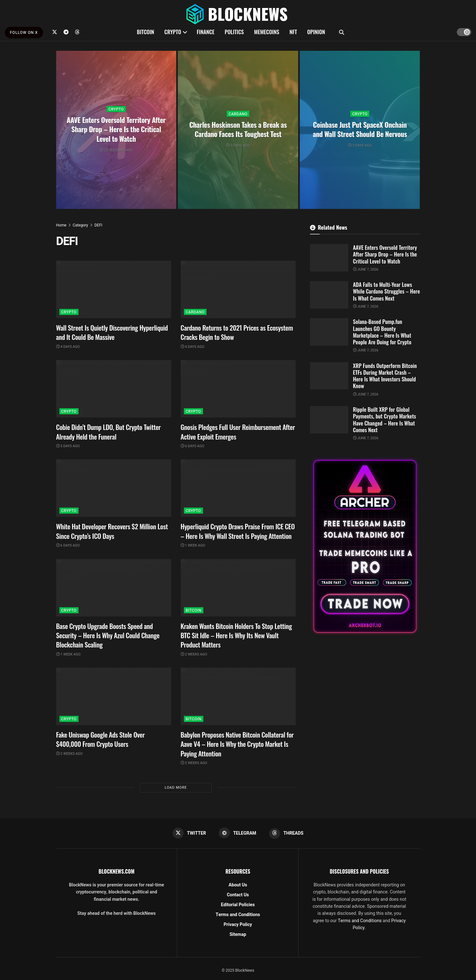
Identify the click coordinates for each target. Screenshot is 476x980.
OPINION (316, 32)
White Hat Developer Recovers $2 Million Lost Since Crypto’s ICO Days (112, 531)
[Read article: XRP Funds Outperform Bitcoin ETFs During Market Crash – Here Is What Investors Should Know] (329, 376)
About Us (238, 885)
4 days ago (68, 347)
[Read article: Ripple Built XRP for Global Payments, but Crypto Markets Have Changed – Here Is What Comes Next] (329, 420)
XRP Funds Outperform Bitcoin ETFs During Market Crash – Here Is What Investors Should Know (385, 376)
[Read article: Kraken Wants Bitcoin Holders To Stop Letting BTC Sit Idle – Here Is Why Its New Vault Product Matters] (238, 588)
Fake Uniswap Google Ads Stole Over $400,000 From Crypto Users (101, 739)
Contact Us (238, 895)
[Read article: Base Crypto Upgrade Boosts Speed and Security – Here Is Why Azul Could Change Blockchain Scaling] (114, 588)
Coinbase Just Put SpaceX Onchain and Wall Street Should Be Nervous (360, 129)
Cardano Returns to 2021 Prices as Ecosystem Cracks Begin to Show (237, 332)
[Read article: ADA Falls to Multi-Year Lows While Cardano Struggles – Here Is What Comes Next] (329, 295)
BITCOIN (146, 32)
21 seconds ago (116, 150)
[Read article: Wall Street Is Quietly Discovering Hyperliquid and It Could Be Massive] (114, 289)
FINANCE (206, 32)
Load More (176, 788)
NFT (293, 32)
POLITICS (234, 32)
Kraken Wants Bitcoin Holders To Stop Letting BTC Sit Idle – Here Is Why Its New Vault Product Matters (236, 635)
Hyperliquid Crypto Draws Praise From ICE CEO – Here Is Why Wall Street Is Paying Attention (238, 531)
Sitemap (238, 935)
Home (61, 225)
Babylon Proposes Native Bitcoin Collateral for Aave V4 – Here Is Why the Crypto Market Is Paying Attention (237, 744)
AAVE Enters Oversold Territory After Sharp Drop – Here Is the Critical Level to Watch (116, 129)
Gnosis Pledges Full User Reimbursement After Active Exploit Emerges (238, 432)
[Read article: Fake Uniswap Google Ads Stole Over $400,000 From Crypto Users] (114, 696)
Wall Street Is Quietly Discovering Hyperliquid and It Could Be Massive (112, 332)
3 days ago (238, 145)
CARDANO (238, 114)
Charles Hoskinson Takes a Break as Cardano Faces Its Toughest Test (238, 129)
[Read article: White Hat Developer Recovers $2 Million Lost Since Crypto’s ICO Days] (114, 488)
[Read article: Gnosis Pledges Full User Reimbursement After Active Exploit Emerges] (238, 389)
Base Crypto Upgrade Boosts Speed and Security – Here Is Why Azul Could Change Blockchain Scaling (108, 635)
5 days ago (68, 446)
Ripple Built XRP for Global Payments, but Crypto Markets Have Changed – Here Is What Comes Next (385, 420)
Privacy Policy (238, 925)
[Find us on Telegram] (66, 32)
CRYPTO (173, 32)
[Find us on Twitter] (55, 32)
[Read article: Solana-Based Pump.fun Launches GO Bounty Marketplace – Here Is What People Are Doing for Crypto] (329, 332)
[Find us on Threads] (77, 32)
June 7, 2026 (366, 269)
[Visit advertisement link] (365, 546)
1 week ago (193, 545)
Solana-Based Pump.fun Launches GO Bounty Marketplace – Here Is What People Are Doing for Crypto (382, 332)
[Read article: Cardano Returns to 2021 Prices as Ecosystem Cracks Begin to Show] (238, 289)
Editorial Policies (238, 905)
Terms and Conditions (238, 915)
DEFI (98, 225)
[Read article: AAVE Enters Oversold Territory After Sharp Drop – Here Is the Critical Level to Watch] (329, 258)
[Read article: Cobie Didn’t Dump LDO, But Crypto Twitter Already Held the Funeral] (114, 389)
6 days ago (193, 446)
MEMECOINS (267, 32)
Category (80, 225)
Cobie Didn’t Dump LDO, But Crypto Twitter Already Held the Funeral (109, 432)
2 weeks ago (194, 654)
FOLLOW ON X (24, 33)
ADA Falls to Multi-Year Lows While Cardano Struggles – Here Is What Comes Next (387, 291)
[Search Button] (342, 32)
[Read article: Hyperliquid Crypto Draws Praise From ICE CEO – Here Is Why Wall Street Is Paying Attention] (238, 488)
